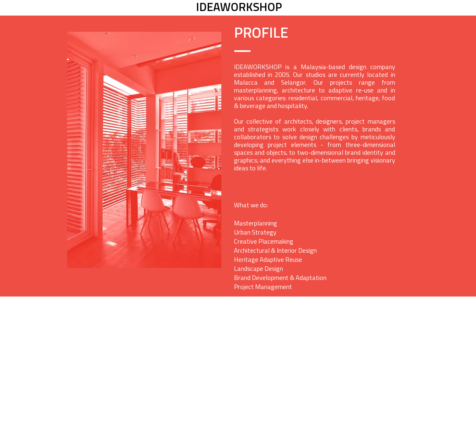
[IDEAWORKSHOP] (239, 8)
